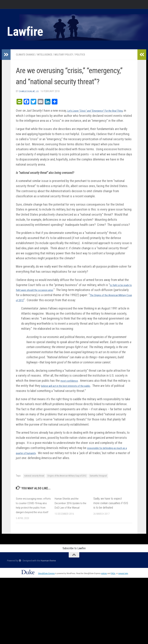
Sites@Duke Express (46, 583)
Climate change (27, 55)
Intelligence (48, 55)
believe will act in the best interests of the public (75, 391)
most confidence (71, 386)
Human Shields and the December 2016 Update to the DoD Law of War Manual (72, 508)
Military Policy (70, 55)
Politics (88, 55)
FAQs (113, 583)
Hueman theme (48, 570)
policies (104, 583)
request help (123, 583)
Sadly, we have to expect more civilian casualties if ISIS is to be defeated (111, 508)
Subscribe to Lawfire (74, 558)
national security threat (34, 481)
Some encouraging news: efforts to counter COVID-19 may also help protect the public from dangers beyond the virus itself (32, 512)
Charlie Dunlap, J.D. (30, 91)
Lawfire (25, 32)
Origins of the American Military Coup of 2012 (67, 481)
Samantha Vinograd (98, 481)
